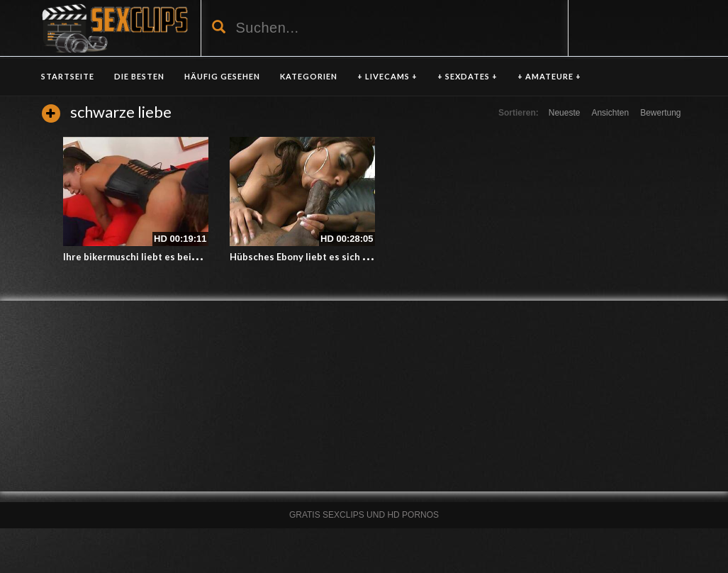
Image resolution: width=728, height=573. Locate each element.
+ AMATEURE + (549, 76)
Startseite (68, 76)
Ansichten (610, 113)
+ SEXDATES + (467, 76)
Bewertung (660, 113)
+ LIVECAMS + (387, 76)
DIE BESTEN (139, 76)
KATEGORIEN (309, 76)
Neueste (565, 113)
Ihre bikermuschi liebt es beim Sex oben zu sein (170, 257)
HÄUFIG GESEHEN (222, 76)
